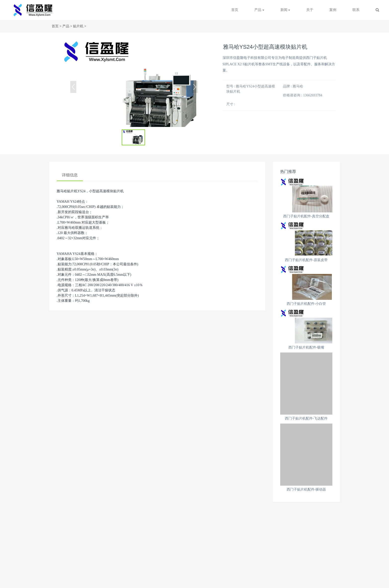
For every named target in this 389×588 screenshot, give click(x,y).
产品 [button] (259, 10)
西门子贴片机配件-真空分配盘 (306, 216)
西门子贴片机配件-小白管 (306, 304)
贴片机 (78, 26)
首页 (235, 10)
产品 (66, 26)
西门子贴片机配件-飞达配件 (306, 418)
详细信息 (70, 175)
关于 (310, 10)
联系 (356, 10)
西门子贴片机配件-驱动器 (306, 490)
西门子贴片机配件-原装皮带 (306, 260)
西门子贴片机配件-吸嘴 (306, 347)
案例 (333, 10)
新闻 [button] (285, 10)
